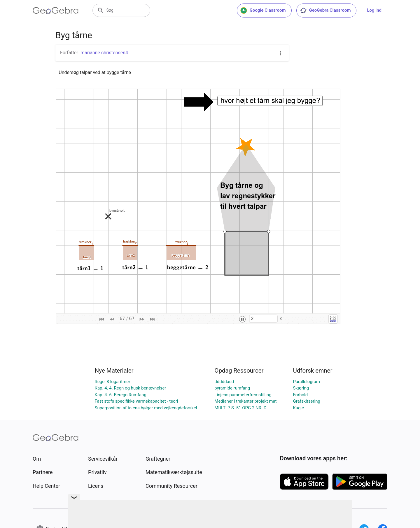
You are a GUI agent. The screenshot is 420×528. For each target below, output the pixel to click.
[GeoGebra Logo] (56, 10)
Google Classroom (263, 10)
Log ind (374, 10)
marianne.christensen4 (104, 53)
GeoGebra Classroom (325, 10)
